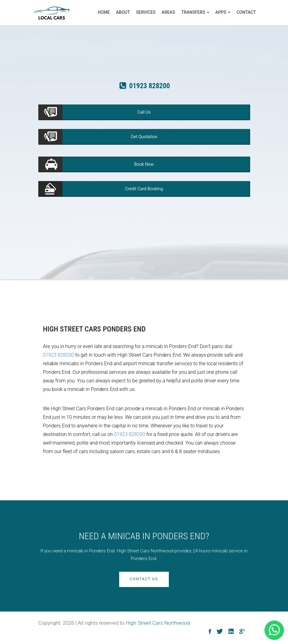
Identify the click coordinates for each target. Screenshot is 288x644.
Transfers (195, 12)
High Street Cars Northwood (158, 623)
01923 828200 (59, 355)
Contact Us (144, 579)
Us (144, 112)
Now (144, 164)
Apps (223, 12)
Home (104, 12)
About (123, 12)
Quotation (144, 137)
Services (146, 12)
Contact (246, 12)
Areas (169, 12)
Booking (144, 189)
